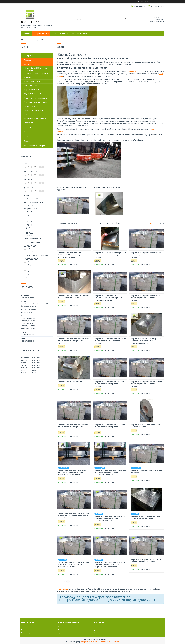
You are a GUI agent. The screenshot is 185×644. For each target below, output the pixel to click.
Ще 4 (28, 278)
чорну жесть (134, 71)
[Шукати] (125, 19)
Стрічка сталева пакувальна (36, 98)
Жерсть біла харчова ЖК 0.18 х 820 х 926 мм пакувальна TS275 (146, 561)
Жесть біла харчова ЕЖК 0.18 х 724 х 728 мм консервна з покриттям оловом (74, 516)
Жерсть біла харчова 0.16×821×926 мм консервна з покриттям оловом (146, 298)
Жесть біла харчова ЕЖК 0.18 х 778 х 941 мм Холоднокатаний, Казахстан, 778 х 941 (110, 519)
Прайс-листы (29, 123)
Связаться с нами (100, 633)
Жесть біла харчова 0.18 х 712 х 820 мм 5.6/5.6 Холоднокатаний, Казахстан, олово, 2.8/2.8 (74, 473)
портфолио (62, 633)
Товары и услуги (40, 33)
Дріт (26, 114)
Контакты (64, 33)
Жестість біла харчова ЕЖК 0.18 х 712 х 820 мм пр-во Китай (145, 518)
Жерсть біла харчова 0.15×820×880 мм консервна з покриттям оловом (146, 255)
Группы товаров (100, 630)
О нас (54, 33)
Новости (27, 127)
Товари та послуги (32, 40)
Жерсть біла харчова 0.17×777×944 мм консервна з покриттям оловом (110, 427)
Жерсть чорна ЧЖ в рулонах (107, 189)
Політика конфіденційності (109, 642)
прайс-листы (98, 627)
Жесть (27, 64)
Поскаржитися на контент (89, 642)
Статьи (27, 132)
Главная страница (28, 633)
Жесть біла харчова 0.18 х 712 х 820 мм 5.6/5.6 (146, 472)
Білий (59, 589)
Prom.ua (104, 639)
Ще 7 (28, 228)
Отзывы (27, 141)
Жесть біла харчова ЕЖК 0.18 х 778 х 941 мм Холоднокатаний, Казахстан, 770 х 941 (74, 565)
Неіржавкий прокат (32, 81)
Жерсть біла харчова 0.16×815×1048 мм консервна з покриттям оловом (74, 341)
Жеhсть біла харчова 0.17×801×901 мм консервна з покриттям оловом (73, 427)
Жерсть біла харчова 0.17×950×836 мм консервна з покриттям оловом (110, 384)
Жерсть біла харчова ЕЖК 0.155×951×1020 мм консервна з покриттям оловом (108, 298)
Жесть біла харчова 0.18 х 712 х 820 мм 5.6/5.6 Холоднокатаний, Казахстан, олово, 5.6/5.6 (110, 473)
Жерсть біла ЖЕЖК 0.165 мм (71, 382)
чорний (66, 589)
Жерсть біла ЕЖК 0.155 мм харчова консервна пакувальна (74, 297)
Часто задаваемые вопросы (35, 145)
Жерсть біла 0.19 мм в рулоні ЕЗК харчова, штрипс (145, 426)
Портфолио (28, 55)
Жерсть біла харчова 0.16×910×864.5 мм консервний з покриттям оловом (110, 341)
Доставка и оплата (79, 33)
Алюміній (28, 77)
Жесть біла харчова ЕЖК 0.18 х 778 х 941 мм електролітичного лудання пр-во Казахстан (110, 565)
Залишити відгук (157, 6)
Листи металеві (31, 86)
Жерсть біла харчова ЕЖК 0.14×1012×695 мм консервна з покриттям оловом (72, 255)
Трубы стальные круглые (34, 110)
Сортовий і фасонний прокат (36, 102)
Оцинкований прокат (33, 94)
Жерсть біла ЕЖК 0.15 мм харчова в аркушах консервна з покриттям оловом (110, 255)
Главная (26, 33)
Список (161, 223)
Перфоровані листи (32, 90)
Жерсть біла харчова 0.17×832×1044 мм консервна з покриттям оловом (146, 384)
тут (136, 591)
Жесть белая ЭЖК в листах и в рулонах (71, 190)
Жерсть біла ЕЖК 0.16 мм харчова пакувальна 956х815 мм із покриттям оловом (146, 341)
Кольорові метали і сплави (35, 118)
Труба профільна (31, 106)
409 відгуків (145, 2)
